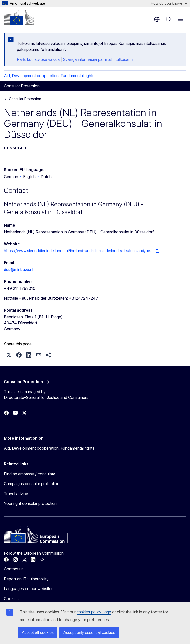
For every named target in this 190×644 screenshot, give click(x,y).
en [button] (157, 19)
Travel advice (16, 494)
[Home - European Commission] (19, 17)
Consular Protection (25, 99)
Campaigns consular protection (32, 484)
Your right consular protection (30, 503)
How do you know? (169, 3)
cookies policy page (94, 612)
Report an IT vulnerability (26, 579)
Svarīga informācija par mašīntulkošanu (98, 59)
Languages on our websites (29, 589)
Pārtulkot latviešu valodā (38, 59)
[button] (9, 355)
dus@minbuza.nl (19, 270)
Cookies (11, 599)
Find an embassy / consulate (30, 474)
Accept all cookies (38, 633)
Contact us (14, 569)
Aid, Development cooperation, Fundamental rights (49, 76)
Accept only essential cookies (89, 633)
